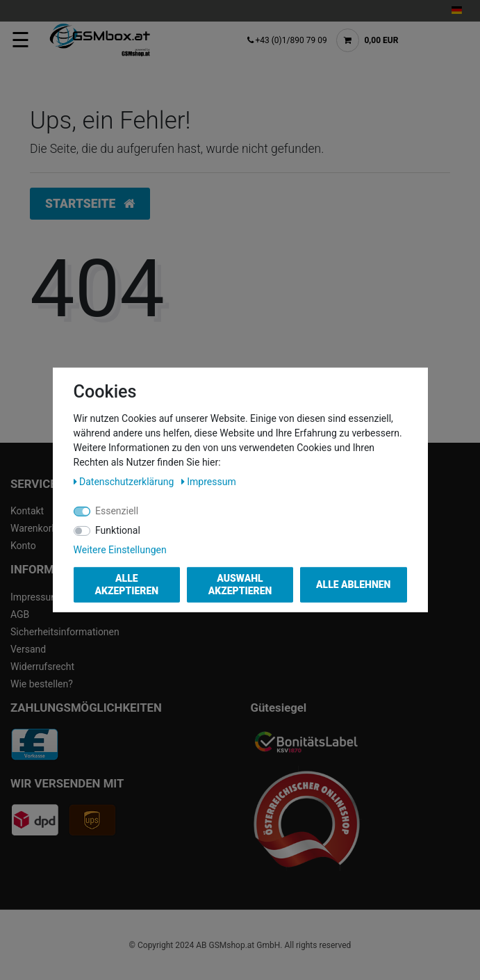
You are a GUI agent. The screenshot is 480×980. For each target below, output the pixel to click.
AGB (20, 614)
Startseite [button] (90, 204)
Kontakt (27, 511)
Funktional (118, 530)
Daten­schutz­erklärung (125, 482)
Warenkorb (34, 528)
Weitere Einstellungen (120, 550)
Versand (28, 649)
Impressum (35, 597)
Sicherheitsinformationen (65, 632)
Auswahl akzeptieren (240, 585)
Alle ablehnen (353, 585)
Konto (23, 546)
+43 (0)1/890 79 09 (288, 40)
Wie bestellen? (42, 684)
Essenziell (117, 511)
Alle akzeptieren (126, 585)
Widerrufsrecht (42, 667)
